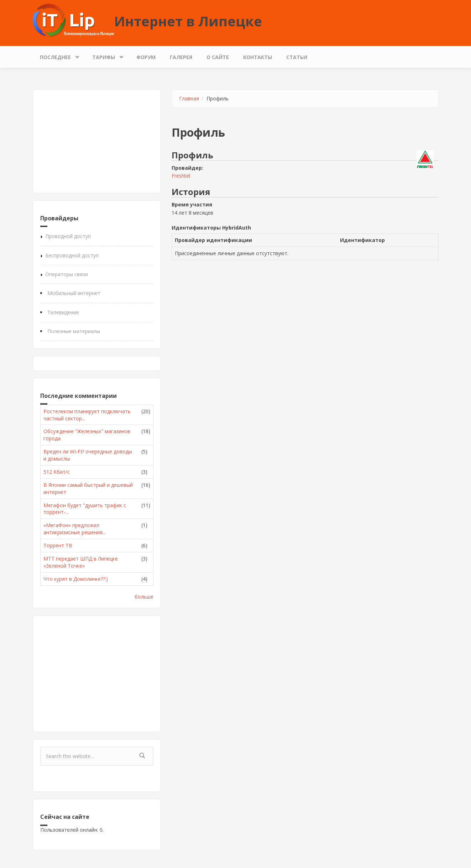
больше (144, 597)
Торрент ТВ (58, 545)
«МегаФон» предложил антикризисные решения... (75, 529)
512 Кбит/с (57, 472)
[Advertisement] (97, 141)
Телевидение (63, 312)
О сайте (218, 57)
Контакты (258, 57)
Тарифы (105, 55)
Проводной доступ (68, 236)
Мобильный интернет (74, 293)
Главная (189, 98)
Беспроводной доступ (72, 255)
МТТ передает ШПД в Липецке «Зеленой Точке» (81, 562)
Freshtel (181, 176)
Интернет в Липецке (188, 21)
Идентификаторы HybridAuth (211, 228)
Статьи (297, 57)
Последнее (57, 55)
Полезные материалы (74, 331)
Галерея (181, 57)
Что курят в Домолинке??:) (76, 579)
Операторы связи (67, 274)
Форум (146, 57)
